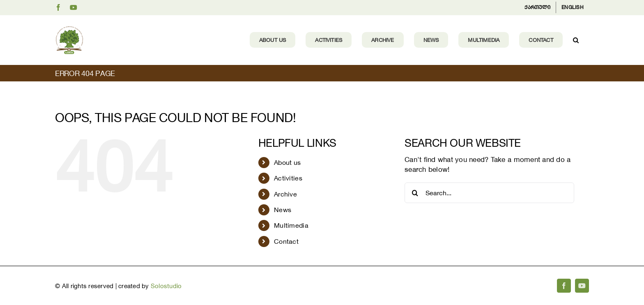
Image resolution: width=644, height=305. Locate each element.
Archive (285, 194)
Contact (286, 241)
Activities (288, 178)
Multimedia (291, 225)
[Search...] (489, 193)
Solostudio (166, 286)
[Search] (415, 193)
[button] (576, 40)
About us (287, 162)
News (283, 210)
